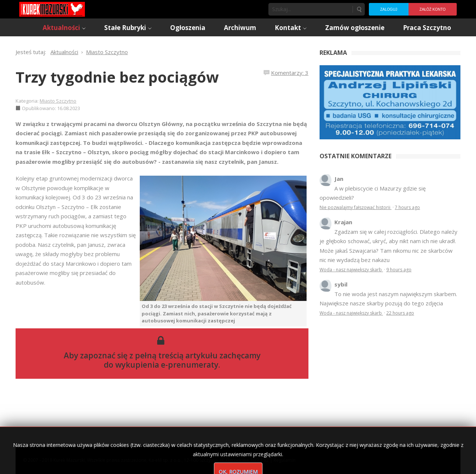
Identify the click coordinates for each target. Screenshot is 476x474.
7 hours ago (407, 207)
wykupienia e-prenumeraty (167, 365)
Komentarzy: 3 (290, 73)
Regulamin (285, 460)
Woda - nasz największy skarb (351, 270)
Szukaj (359, 9)
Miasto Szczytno (58, 101)
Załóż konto (433, 9)
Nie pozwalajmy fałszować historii (356, 207)
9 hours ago (399, 270)
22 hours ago (400, 313)
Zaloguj (389, 9)
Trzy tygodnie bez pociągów (117, 77)
